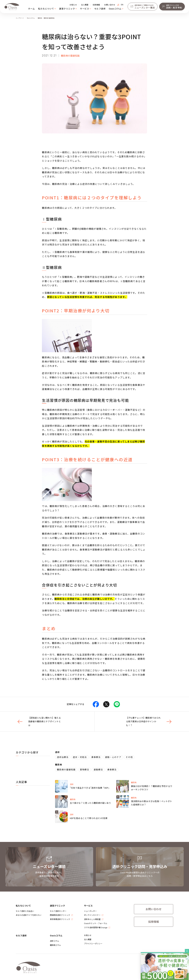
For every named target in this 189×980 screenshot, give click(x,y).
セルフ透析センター (58, 911)
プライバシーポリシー (93, 943)
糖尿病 (40, 18)
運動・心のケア (113, 757)
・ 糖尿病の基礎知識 (48, 18)
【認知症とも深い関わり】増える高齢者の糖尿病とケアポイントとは (38, 721)
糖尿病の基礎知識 (70, 56)
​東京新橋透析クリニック (60, 919)
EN (122, 5)
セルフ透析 (100, 9)
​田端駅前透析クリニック (60, 915)
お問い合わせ (110, 5)
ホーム (32, 9)
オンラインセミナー (92, 915)
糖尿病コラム (55, 945)
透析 (57, 752)
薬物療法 (85, 769)
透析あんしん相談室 (92, 919)
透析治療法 (63, 757)
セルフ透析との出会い (25, 911)
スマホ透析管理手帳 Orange (96, 927)
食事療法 (96, 757)
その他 (129, 757)
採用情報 (96, 5)
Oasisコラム (115, 9)
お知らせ (73, 5)
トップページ (20, 18)
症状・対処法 (80, 757)
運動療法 (98, 769)
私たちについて (46, 9)
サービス (85, 9)
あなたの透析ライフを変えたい (29, 915)
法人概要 (85, 5)
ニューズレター (90, 911)
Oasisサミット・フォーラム (96, 923)
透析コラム (54, 941)
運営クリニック (67, 9)
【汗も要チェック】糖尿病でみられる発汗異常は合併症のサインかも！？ (150, 721)
